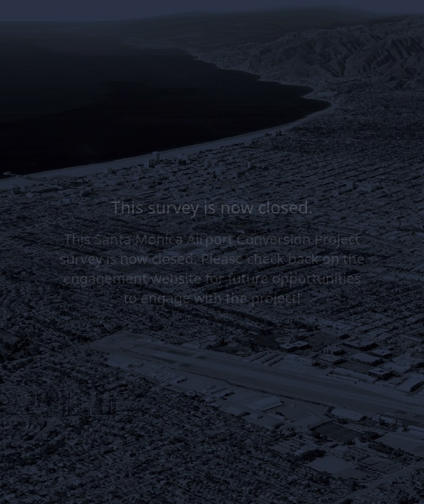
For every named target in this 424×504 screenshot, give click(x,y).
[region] (137, 450)
